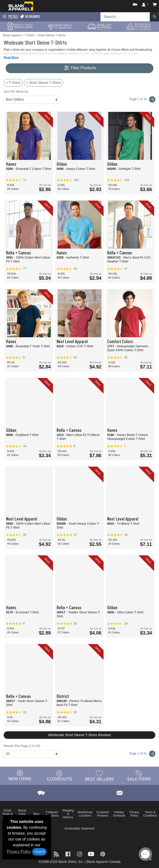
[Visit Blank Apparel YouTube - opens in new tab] (92, 854)
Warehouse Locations (85, 814)
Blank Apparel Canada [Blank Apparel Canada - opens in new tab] (103, 862)
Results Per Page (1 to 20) (22, 746)
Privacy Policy (19, 852)
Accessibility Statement (79, 829)
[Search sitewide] (125, 17)
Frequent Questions (52, 814)
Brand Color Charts (22, 814)
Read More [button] (11, 58)
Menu (10, 17)
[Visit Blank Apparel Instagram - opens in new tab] (80, 854)
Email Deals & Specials (7, 814)
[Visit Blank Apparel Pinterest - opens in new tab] (103, 854)
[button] (135, 4)
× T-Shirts (13, 83)
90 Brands (30, 16)
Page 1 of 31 (142, 754)
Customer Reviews (103, 814)
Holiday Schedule (119, 814)
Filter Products (80, 68)
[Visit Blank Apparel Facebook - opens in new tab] (69, 854)
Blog (36, 814)
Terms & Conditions (150, 814)
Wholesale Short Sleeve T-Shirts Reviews (79, 735)
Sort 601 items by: (16, 92)
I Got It (39, 852)
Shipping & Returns (68, 814)
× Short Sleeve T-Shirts (44, 83)
